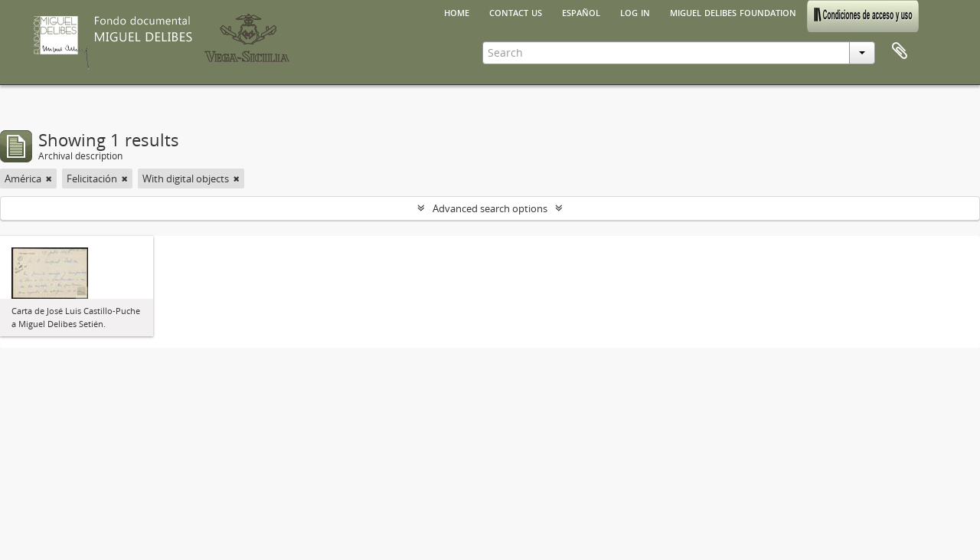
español (581, 11)
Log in (635, 11)
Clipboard (900, 51)
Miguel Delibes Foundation (733, 11)
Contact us (516, 11)
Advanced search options (490, 208)
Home (457, 11)
